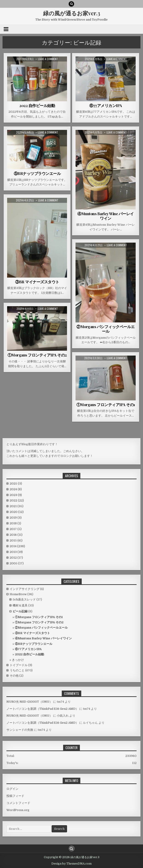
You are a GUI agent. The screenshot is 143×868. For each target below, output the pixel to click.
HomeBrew (18, 594)
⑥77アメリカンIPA (106, 105)
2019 (16, 518)
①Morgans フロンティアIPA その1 (106, 405)
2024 (16, 489)
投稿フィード (15, 796)
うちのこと (17, 670)
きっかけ (18, 660)
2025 (16, 484)
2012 (16, 558)
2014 (17, 546)
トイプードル (19, 665)
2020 (17, 512)
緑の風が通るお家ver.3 (72, 13)
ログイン (12, 789)
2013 (16, 552)
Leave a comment (48, 59)
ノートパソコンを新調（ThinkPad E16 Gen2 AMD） (42, 709)
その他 (14, 676)
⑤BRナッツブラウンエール (37, 173)
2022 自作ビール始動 (37, 105)
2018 (15, 523)
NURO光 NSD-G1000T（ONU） (29, 702)
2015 (16, 540)
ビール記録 (20, 611)
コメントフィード (18, 803)
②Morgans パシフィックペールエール (106, 329)
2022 (17, 500)
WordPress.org (18, 810)
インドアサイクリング (25, 589)
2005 (17, 563)
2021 (17, 506)
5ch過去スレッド (24, 599)
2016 (16, 535)
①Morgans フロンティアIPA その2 (37, 355)
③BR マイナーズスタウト (37, 282)
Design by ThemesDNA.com (71, 864)
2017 (16, 529)
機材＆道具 (20, 605)
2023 (16, 495)
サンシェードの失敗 (20, 730)
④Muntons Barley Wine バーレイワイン (106, 216)
